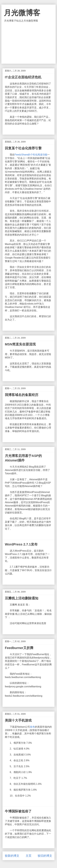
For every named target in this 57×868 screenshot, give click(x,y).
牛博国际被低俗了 (18, 811)
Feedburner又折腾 (19, 648)
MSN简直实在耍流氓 (20, 344)
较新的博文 (12, 856)
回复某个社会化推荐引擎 (23, 148)
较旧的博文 (45, 856)
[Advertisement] (29, 43)
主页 (29, 856)
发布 (32, 727)
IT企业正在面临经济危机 (23, 77)
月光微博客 (22, 13)
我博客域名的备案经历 (22, 395)
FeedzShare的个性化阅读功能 (31, 155)
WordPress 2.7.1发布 (21, 544)
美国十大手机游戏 (18, 720)
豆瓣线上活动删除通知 (22, 598)
